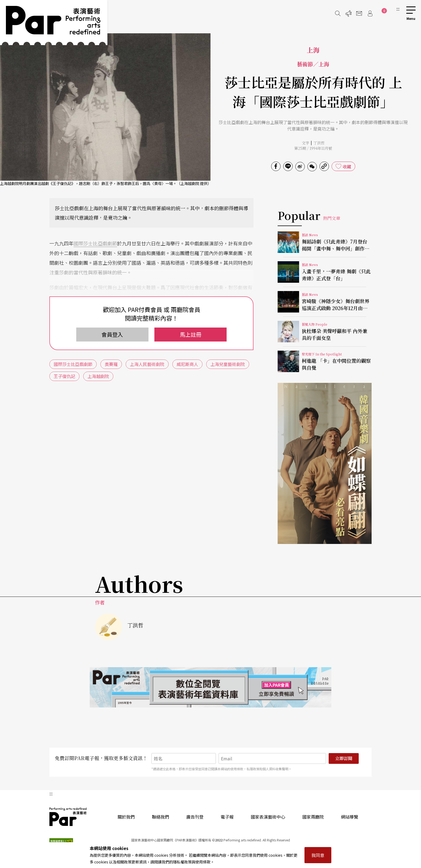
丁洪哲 (319, 143)
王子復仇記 (64, 376)
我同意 (318, 855)
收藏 (347, 166)
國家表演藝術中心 (268, 817)
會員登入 (112, 334)
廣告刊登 (195, 817)
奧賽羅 (111, 364)
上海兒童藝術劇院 (228, 364)
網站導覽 (350, 817)
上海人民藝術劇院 (147, 364)
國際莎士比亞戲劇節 (95, 243)
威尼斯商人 (187, 364)
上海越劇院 (98, 376)
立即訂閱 (344, 758)
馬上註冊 (191, 334)
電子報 (227, 817)
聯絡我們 (161, 817)
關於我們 (126, 817)
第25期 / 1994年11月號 (313, 148)
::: (398, 9)
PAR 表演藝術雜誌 (68, 817)
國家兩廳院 (313, 817)
